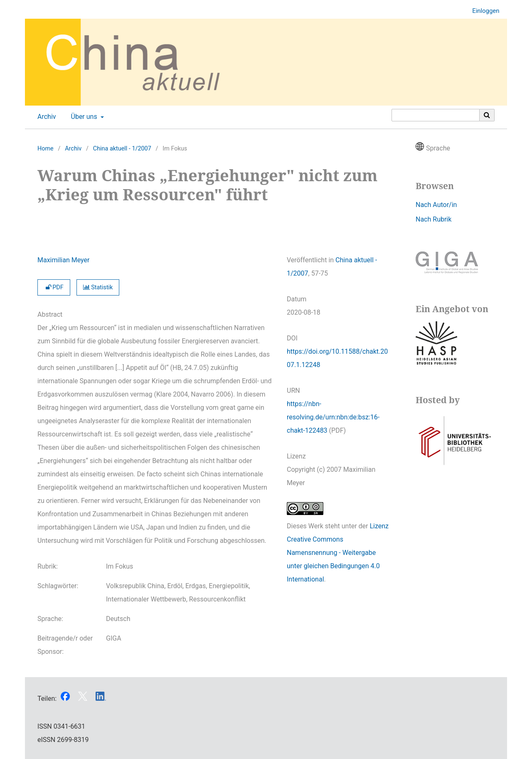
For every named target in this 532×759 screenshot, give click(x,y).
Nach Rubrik (433, 219)
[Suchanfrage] (436, 115)
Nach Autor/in (436, 205)
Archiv (45, 117)
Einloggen (483, 11)
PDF (54, 287)
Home (46, 149)
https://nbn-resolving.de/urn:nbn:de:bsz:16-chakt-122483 (333, 417)
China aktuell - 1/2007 (122, 149)
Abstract (50, 314)
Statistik (98, 287)
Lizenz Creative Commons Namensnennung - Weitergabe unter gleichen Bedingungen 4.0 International (338, 553)
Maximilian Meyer (63, 260)
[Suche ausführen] (487, 115)
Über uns (83, 117)
